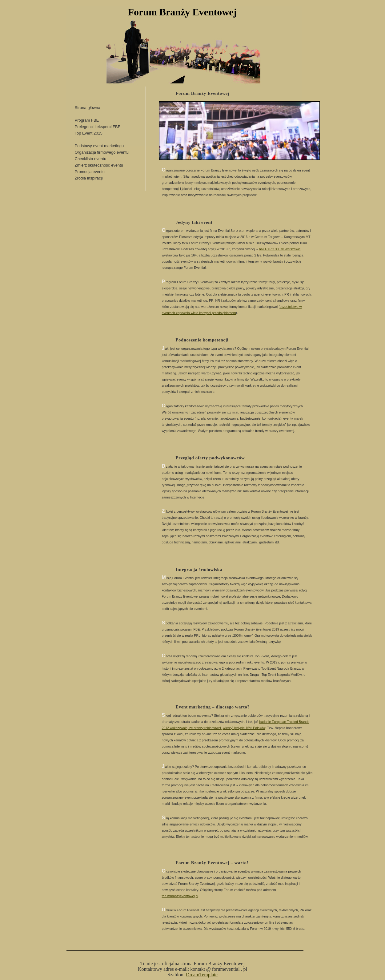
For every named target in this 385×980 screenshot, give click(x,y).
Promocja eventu (90, 172)
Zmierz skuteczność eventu (99, 165)
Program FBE (87, 120)
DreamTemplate (202, 975)
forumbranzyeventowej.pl (180, 896)
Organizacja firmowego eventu (102, 152)
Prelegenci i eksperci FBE (98, 127)
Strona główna (88, 108)
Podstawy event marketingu (99, 146)
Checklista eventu (91, 159)
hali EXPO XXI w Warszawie (280, 249)
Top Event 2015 (89, 133)
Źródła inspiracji (89, 178)
